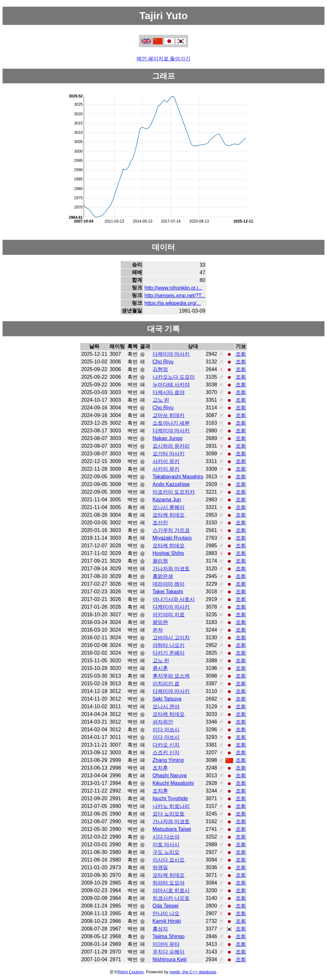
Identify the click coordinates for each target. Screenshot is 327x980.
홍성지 (160, 929)
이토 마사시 (166, 844)
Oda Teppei (166, 906)
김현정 (160, 369)
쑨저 (158, 630)
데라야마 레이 (169, 584)
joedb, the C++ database (193, 972)
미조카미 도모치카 (174, 492)
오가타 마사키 (169, 454)
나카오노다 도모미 (174, 377)
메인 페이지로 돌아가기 (164, 59)
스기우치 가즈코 (171, 530)
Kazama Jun (167, 500)
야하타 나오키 (169, 645)
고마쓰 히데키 (169, 415)
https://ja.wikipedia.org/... (173, 303)
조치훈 (160, 768)
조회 (241, 354)
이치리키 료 (166, 684)
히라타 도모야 (169, 883)
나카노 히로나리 (171, 806)
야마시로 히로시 (171, 890)
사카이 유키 (166, 461)
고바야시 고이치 (171, 638)
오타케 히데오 (169, 515)
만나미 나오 (166, 913)
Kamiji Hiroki (167, 921)
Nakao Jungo (168, 438)
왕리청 (160, 561)
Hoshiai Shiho (168, 553)
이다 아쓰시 (166, 729)
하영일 (160, 867)
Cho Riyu (163, 362)
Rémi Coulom (131, 972)
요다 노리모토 (169, 814)
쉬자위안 (163, 722)
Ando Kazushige (171, 484)
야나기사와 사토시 (174, 599)
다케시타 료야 (169, 392)
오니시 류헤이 (169, 507)
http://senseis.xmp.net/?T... (175, 296)
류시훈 (160, 668)
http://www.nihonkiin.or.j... (174, 288)
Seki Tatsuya (167, 699)
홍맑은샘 (163, 576)
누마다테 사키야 (171, 385)
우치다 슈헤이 (169, 952)
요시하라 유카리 (171, 446)
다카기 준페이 (169, 653)
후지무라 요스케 (171, 676)
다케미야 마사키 (171, 354)
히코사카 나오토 (171, 898)
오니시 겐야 (166, 707)
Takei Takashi (168, 592)
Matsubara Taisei (172, 829)
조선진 (160, 523)
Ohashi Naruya (170, 775)
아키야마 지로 (169, 615)
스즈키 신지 (166, 752)
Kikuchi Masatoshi (173, 783)
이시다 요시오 (169, 860)
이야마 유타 (166, 944)
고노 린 (161, 400)
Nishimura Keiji (170, 959)
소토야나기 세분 (171, 423)
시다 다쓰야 (166, 837)
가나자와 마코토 (171, 569)
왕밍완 (160, 622)
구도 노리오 (166, 852)
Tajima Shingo (169, 936)
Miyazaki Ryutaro (172, 538)
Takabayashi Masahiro (178, 477)
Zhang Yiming (168, 760)
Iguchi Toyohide (170, 798)
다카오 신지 (166, 745)
